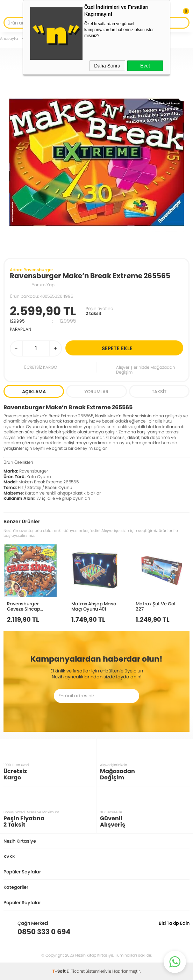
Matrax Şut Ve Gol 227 (155, 606)
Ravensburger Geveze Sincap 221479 (24, 606)
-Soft (60, 971)
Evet (145, 66)
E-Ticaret (76, 971)
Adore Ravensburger (31, 270)
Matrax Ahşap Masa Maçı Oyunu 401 (94, 606)
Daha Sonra (107, 66)
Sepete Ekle (141, 348)
